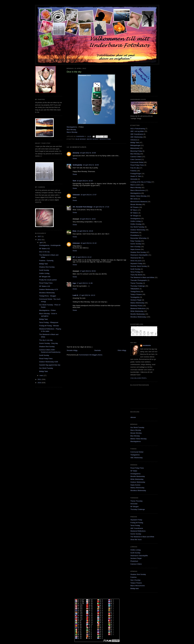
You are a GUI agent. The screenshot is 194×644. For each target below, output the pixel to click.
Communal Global (137, 162)
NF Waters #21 (44, 249)
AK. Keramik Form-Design (83, 207)
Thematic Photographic (139, 280)
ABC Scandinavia (137, 134)
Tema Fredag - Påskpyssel (49, 322)
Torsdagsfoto (135, 297)
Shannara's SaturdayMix (139, 255)
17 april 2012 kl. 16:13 (87, 295)
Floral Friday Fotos (46, 283)
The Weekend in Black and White (142, 277)
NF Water (134, 471)
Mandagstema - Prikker (47, 310)
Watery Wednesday (137, 303)
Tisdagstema (135, 455)
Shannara (147, 346)
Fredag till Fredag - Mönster (49, 326)
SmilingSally (77, 165)
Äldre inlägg (122, 350)
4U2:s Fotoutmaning (138, 129)
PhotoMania (135, 235)
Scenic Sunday (136, 244)
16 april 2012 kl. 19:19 (85, 231)
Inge (74, 283)
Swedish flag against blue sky (50, 365)
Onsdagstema (135, 219)
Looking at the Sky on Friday (141, 182)
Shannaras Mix (136, 258)
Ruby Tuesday (136, 241)
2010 (40, 383)
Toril (74, 181)
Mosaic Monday (136, 204)
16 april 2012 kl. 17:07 (89, 195)
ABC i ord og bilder (137, 131)
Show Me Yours (136, 540)
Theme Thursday (136, 283)
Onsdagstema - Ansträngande (50, 245)
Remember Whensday (138, 238)
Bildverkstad (135, 148)
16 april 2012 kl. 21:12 (84, 257)
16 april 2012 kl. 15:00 (88, 153)
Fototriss (133, 171)
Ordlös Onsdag (136, 224)
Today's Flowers (136, 294)
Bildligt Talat (43, 264)
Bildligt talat (134, 588)
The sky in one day (46, 340)
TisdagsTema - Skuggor (48, 296)
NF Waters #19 (44, 286)
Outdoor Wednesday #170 (48, 289)
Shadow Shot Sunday (47, 267)
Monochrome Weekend (139, 202)
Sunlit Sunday (44, 270)
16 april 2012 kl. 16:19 (85, 181)
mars (42, 375)
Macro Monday (72, 132)
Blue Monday (71, 130)
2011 (40, 379)
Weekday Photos (136, 306)
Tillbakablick (135, 289)
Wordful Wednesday (138, 314)
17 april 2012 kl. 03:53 (88, 271)
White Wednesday (137, 311)
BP (74, 257)
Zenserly (76, 153)
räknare (133, 417)
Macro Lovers (135, 185)
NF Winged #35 (45, 277)
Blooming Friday (136, 151)
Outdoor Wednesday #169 (48, 362)
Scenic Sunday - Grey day (48, 343)
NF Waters (134, 213)
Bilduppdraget (135, 145)
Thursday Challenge (138, 286)
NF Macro (134, 210)
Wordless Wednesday (47, 293)
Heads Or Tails (136, 176)
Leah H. (76, 295)
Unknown (76, 195)
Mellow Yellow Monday (139, 196)
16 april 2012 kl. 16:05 (91, 165)
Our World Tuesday (46, 368)
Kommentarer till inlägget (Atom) (91, 355)
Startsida (97, 350)
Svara (75, 158)
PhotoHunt (134, 232)
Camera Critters (136, 157)
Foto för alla (135, 168)
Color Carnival (135, 159)
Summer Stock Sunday (139, 266)
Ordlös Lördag (44, 273)
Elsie (74, 231)
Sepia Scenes (135, 249)
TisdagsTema (135, 292)
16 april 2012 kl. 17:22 (101, 207)
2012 (40, 240)
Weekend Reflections (138, 308)
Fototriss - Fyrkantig (46, 261)
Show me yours (136, 261)
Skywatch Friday (136, 263)
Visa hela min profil (139, 378)
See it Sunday (135, 247)
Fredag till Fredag (137, 523)
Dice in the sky (44, 252)
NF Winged (134, 216)
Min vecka (134, 199)
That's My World (136, 275)
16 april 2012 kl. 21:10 (89, 243)
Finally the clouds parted (48, 280)
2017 (40, 236)
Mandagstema (72, 127)
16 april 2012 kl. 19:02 (88, 219)
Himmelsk (134, 179)
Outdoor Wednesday (138, 230)
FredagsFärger (136, 174)
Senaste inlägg (72, 350)
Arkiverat (134, 140)
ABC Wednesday (137, 137)
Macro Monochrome (138, 190)
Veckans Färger (136, 300)
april (41, 242)
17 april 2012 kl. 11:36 (85, 283)
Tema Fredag (135, 272)
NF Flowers (134, 207)
